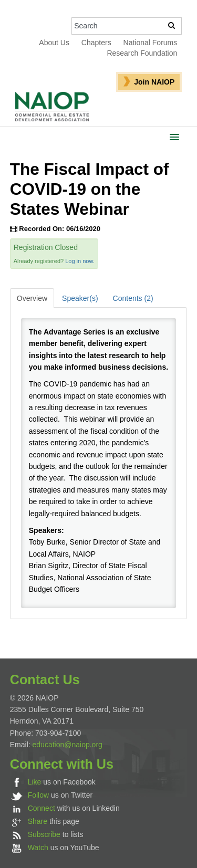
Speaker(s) (80, 298)
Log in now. (80, 261)
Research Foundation (142, 53)
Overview (32, 298)
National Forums (151, 43)
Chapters (96, 43)
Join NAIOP (154, 82)
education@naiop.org (68, 745)
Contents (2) (133, 298)
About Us (54, 43)
